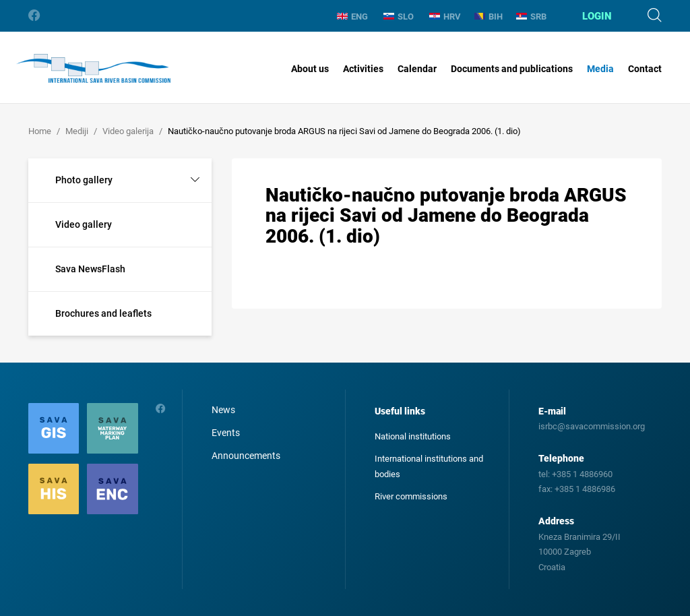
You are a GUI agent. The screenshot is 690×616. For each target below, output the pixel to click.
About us (310, 69)
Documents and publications (512, 69)
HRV (445, 17)
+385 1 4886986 (585, 489)
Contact (645, 69)
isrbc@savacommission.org (592, 426)
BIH (489, 17)
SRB (531, 17)
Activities (363, 69)
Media (600, 69)
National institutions (413, 436)
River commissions (411, 496)
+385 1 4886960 (582, 474)
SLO (399, 17)
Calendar (417, 69)
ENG (352, 17)
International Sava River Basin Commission (93, 69)
